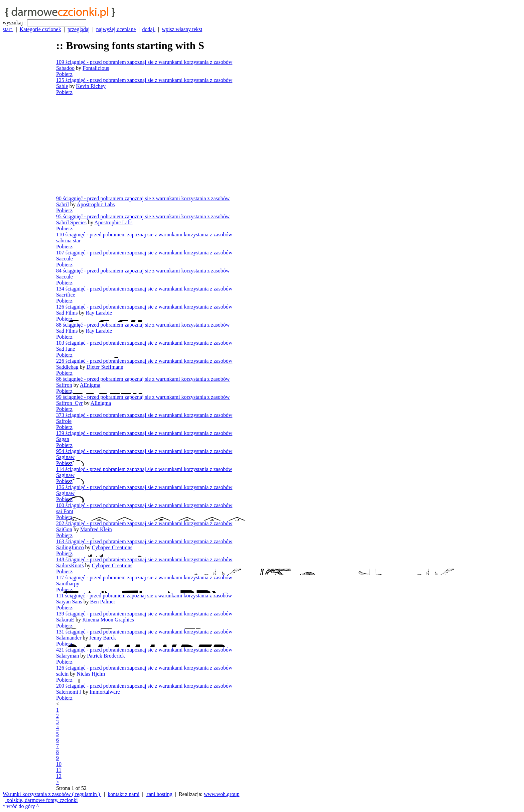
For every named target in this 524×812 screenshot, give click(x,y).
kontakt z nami (123, 794)
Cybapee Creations (112, 547)
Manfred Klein (96, 529)
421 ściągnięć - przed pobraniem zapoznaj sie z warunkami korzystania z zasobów (144, 650)
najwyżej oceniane (116, 29)
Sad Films (67, 313)
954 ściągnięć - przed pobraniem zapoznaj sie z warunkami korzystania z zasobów (144, 451)
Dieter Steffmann (105, 367)
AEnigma (90, 385)
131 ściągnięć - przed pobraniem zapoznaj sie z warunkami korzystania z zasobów (144, 632)
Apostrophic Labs (96, 204)
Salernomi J (69, 692)
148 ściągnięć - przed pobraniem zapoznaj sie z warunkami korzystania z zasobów (144, 559)
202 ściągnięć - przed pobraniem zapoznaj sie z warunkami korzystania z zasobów (144, 523)
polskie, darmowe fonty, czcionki (42, 800)
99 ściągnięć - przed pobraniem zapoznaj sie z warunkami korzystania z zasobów (143, 397)
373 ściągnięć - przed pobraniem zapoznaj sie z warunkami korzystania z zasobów (144, 415)
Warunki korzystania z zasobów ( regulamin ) (52, 794)
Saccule (64, 259)
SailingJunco (70, 547)
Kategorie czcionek (40, 29)
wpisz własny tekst (182, 29)
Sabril (62, 204)
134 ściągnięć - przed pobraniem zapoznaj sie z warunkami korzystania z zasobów (144, 289)
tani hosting (159, 794)
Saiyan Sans (69, 602)
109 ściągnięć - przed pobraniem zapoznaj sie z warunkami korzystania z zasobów (144, 62)
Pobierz (64, 74)
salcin (62, 674)
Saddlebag (67, 367)
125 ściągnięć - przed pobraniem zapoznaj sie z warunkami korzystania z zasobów (144, 80)
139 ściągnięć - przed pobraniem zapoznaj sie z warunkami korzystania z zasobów (144, 433)
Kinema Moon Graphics (108, 620)
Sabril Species (71, 222)
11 (59, 770)
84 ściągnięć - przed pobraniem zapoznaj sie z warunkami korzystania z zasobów (143, 271)
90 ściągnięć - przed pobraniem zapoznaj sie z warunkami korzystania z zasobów (143, 198)
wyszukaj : (14, 23)
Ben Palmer (103, 602)
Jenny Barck (103, 638)
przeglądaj (79, 29)
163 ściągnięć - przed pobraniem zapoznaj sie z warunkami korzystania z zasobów (144, 541)
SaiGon (64, 529)
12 (59, 776)
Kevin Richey (91, 86)
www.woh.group (222, 794)
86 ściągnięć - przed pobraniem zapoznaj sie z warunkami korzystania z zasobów (143, 379)
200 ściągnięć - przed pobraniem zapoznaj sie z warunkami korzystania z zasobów (144, 686)
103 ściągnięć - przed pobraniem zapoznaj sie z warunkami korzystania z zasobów (144, 343)
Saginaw (65, 457)
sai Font (65, 511)
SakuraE (65, 620)
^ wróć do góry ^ (21, 806)
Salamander (69, 638)
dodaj (149, 29)
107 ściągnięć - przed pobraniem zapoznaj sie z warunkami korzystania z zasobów (144, 253)
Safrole (64, 421)
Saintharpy (68, 584)
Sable (62, 86)
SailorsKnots (70, 565)
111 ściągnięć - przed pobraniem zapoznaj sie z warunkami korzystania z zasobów (144, 596)
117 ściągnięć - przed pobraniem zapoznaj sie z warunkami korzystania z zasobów (144, 577)
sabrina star (68, 241)
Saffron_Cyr (70, 403)
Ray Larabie (99, 313)
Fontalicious (96, 68)
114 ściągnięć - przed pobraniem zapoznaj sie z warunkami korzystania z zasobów (144, 469)
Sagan (63, 439)
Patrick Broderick (106, 656)
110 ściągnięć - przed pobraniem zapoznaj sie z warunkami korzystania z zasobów (144, 235)
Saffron (64, 385)
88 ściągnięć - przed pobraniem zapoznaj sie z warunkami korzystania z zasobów (143, 325)
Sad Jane (65, 349)
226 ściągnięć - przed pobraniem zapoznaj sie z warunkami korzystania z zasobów (144, 361)
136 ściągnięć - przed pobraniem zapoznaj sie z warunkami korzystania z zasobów (144, 487)
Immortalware (105, 692)
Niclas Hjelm (91, 674)
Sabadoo (65, 68)
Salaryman (68, 656)
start (8, 29)
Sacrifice (66, 295)
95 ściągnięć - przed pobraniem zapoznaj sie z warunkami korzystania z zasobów (143, 216)
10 (59, 764)
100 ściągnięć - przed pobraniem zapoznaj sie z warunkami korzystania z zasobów (144, 505)
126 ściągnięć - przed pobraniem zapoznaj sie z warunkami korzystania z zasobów (144, 307)
